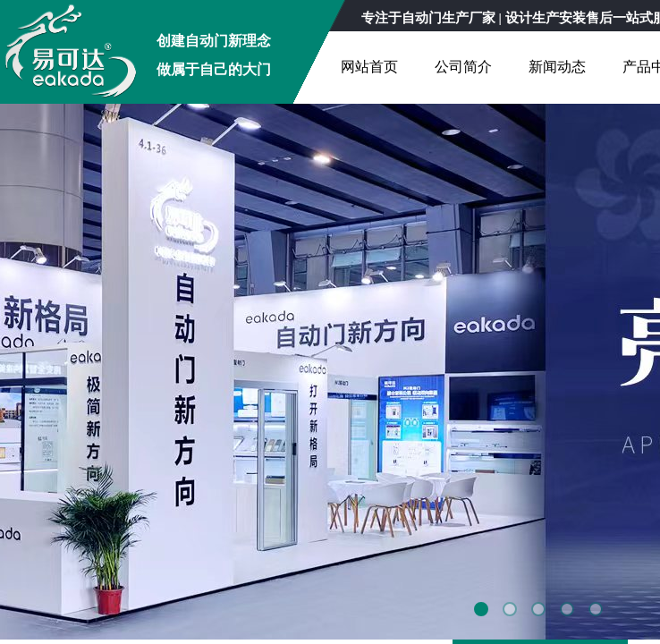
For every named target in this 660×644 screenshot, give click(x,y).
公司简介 (463, 67)
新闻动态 (557, 67)
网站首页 (369, 67)
